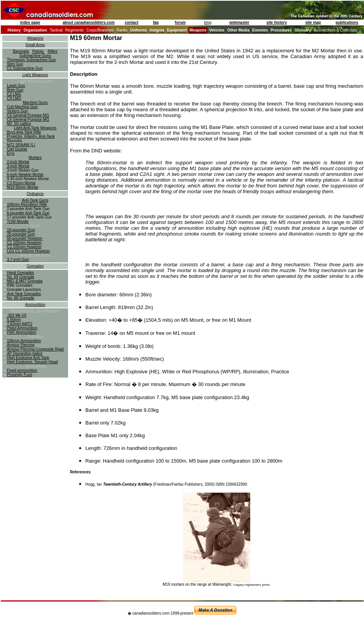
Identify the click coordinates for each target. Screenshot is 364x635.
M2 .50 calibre (19, 124)
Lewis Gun (16, 86)
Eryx (11, 153)
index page (30, 23)
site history (277, 23)
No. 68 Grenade (21, 298)
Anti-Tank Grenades (24, 294)
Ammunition (35, 305)
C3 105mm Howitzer (24, 247)
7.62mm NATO (20, 324)
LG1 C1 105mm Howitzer (28, 251)
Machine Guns (35, 103)
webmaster (239, 23)
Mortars (35, 158)
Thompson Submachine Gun (31, 60)
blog (208, 23)
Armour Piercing (21, 345)
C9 (10, 98)
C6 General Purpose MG (28, 119)
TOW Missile (18, 221)
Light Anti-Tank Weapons (35, 128)
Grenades (35, 266)
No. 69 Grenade (21, 277)
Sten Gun (15, 64)
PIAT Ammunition (22, 332)
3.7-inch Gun (18, 260)
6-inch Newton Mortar (25, 175)
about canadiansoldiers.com (89, 23)
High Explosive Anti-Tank (28, 358)
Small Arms (35, 45)
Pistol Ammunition (22, 328)
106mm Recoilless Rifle (27, 205)
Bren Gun (15, 90)
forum (180, 23)
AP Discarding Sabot (25, 353)
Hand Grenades (21, 273)
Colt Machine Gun (22, 107)
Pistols (38, 51)
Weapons (35, 38)
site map (313, 23)
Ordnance (35, 194)
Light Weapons (35, 75)
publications (347, 23)
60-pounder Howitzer (25, 238)
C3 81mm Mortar (21, 183)
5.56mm (14, 320)
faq (156, 23)
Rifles (52, 51)
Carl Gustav (17, 149)
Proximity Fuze (20, 375)
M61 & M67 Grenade (25, 281)
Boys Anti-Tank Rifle (24, 132)
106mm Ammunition (24, 341)
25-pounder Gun (21, 234)
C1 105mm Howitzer (24, 243)
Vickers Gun (17, 111)
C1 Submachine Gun (25, 68)
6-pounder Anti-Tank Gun (28, 213)
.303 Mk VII (17, 315)
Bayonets (21, 51)
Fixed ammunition (22, 370)
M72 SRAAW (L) (21, 145)
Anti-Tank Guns (35, 200)
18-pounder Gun (21, 230)
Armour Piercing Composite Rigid (35, 349)
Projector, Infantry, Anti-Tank (31, 136)
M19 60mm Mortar (23, 187)
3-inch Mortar (18, 166)
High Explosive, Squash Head (32, 362)
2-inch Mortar (18, 162)
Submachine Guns (35, 56)
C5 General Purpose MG (28, 115)
